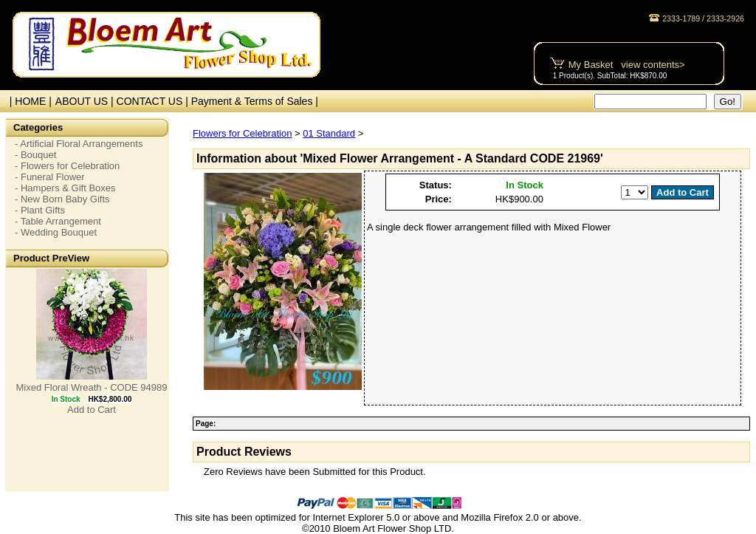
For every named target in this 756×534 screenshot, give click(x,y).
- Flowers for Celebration (67, 166)
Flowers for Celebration (242, 133)
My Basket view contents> (627, 65)
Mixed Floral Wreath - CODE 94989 (92, 387)
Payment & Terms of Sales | (255, 101)
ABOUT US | (86, 101)
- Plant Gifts (40, 210)
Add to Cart (92, 410)
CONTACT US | (154, 101)
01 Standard (329, 133)
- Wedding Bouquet (56, 232)
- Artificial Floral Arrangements (79, 144)
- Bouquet (35, 155)
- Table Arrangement (58, 221)
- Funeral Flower (50, 177)
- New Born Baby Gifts (62, 199)
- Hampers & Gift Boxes (65, 188)
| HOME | (28, 101)
